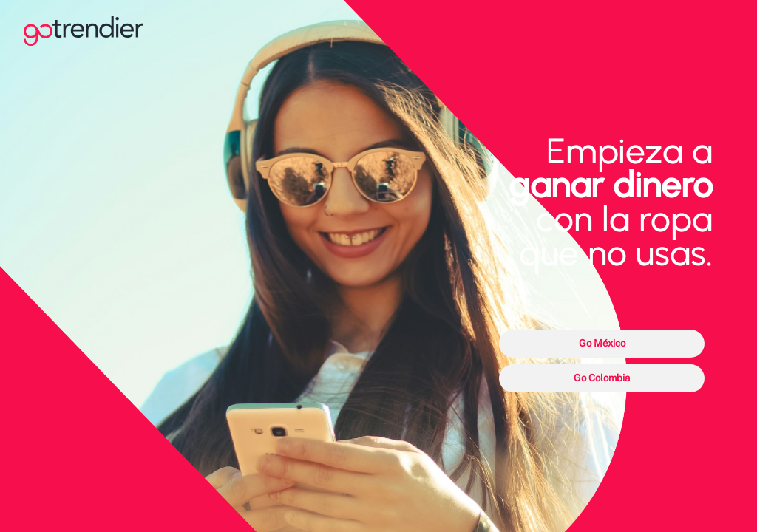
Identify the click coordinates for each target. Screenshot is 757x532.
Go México (602, 343)
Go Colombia (602, 378)
